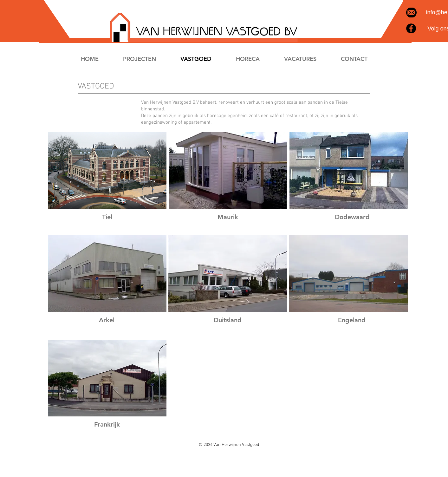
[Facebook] (411, 28)
